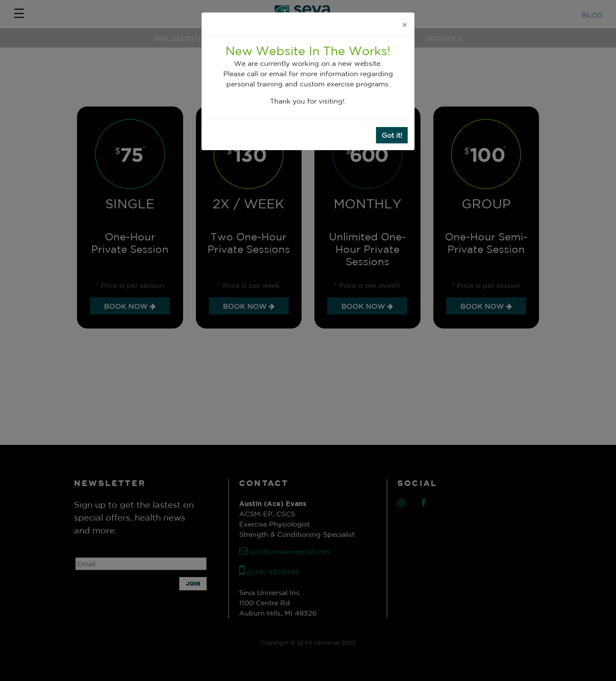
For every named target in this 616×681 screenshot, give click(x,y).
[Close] (405, 24)
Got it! (392, 135)
